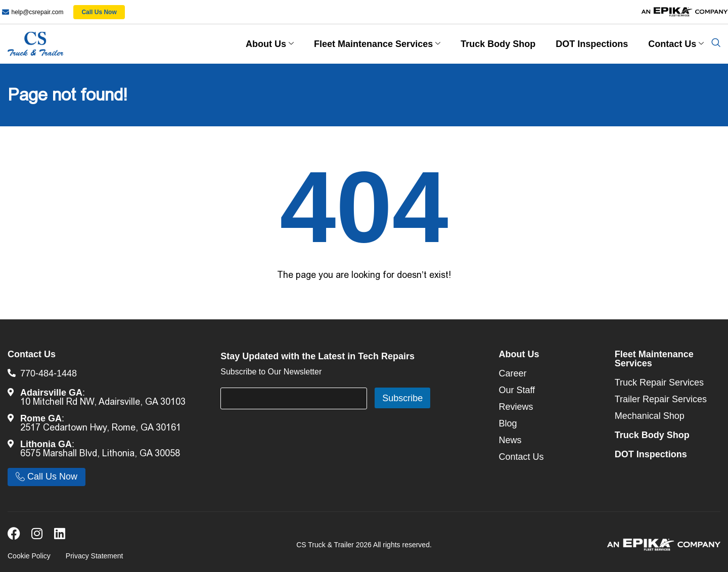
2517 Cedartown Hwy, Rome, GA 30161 (101, 427)
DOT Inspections (592, 44)
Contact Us (676, 44)
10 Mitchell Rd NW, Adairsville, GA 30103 (103, 402)
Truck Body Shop (498, 44)
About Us (270, 44)
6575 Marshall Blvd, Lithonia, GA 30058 (100, 453)
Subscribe (402, 398)
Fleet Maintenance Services (377, 44)
